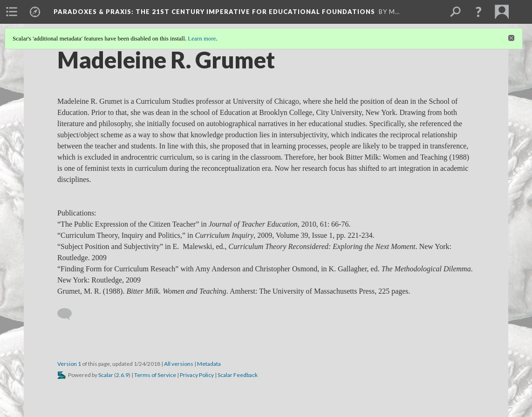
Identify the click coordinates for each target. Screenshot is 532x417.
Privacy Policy (197, 375)
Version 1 (69, 364)
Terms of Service (155, 375)
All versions (179, 364)
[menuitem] (12, 12)
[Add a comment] (69, 314)
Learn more (202, 38)
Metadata (209, 364)
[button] (478, 12)
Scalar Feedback (238, 375)
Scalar (106, 375)
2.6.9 (122, 375)
